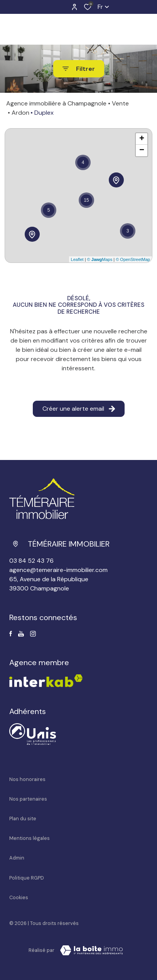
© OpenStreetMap (133, 259)
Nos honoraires (27, 779)
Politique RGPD (27, 878)
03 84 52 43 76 (31, 561)
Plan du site (23, 819)
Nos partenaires (28, 799)
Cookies (19, 897)
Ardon (20, 113)
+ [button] (142, 139)
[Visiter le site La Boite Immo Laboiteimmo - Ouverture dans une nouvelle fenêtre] (91, 950)
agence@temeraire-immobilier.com (58, 570)
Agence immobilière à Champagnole (56, 103)
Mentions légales (30, 838)
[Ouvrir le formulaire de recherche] (79, 69)
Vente (120, 103)
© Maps (100, 259)
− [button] (142, 151)
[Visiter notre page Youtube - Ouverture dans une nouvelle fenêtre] (21, 634)
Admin (17, 858)
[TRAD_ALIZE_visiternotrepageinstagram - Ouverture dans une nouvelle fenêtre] (33, 634)
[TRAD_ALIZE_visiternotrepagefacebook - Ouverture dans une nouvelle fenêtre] (11, 634)
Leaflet (77, 259)
